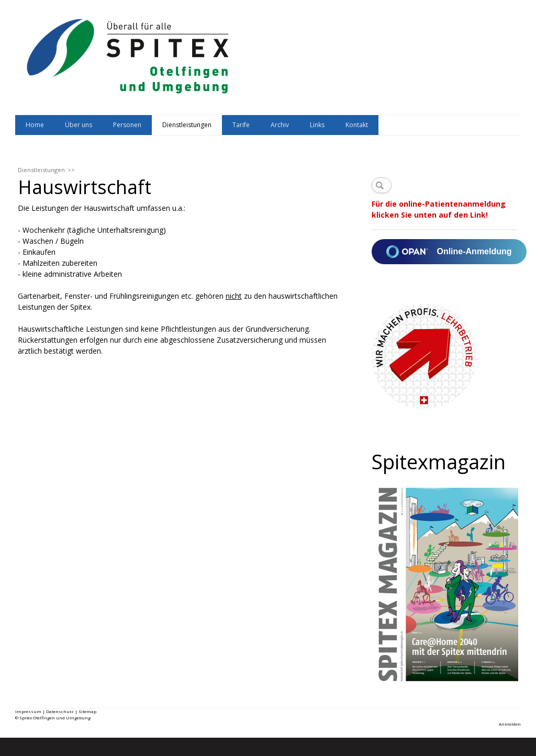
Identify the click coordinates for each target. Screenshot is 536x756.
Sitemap (87, 711)
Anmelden (510, 724)
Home (35, 125)
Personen (127, 125)
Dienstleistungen (187, 125)
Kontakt (357, 125)
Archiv (280, 125)
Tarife (241, 125)
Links (317, 125)
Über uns (79, 125)
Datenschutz (60, 711)
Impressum (28, 711)
